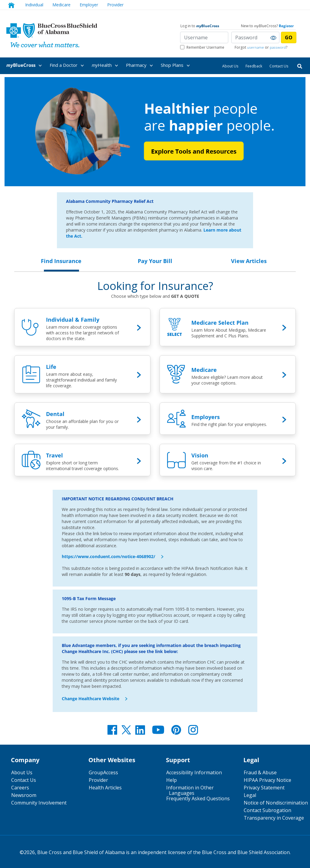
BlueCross (25, 66)
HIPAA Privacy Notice (267, 780)
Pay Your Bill (155, 261)
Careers (20, 788)
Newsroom (24, 795)
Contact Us (279, 66)
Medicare (61, 5)
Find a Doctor (68, 66)
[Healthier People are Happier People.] (155, 132)
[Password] (255, 37)
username (256, 47)
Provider (115, 5)
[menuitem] (27, 65)
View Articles (249, 261)
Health (106, 66)
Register (286, 26)
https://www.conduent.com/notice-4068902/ (109, 556)
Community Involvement (39, 803)
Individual (34, 5)
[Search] (300, 66)
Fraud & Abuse (260, 772)
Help (171, 780)
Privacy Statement (264, 788)
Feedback (254, 66)
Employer (89, 5)
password (278, 47)
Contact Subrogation (267, 810)
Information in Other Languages (190, 790)
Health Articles (105, 788)
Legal (250, 795)
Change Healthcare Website (91, 699)
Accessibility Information (194, 772)
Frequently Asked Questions (198, 798)
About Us (230, 66)
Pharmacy (140, 66)
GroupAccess (103, 772)
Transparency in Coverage (274, 818)
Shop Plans (176, 66)
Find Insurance (61, 261)
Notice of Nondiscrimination (276, 803)
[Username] (204, 37)
